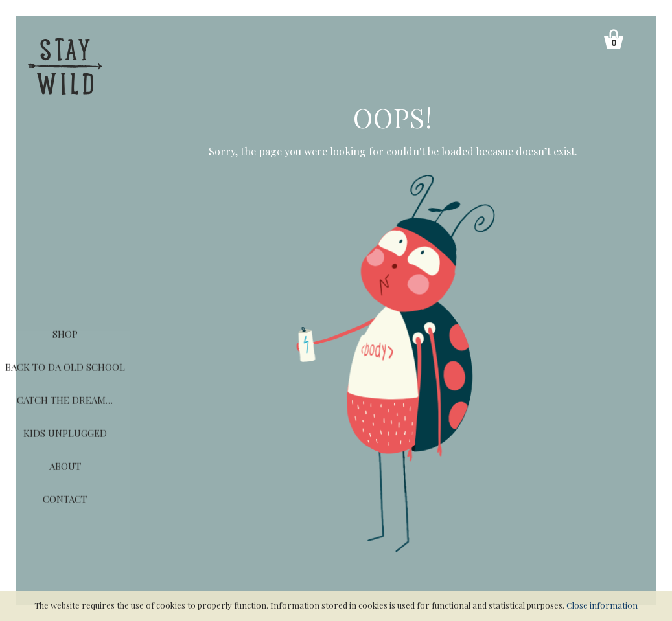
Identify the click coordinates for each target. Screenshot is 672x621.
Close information (602, 605)
